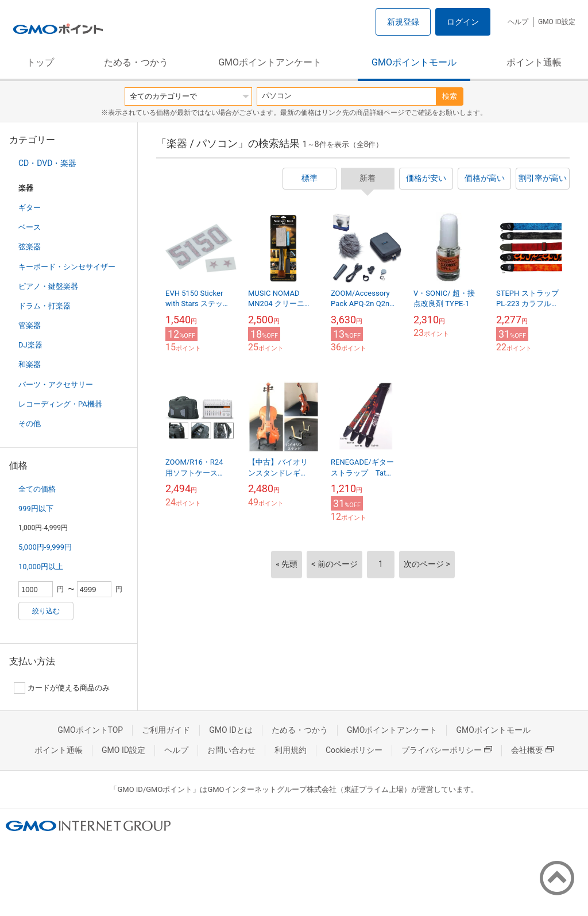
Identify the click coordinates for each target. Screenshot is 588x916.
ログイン (463, 22)
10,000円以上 (41, 567)
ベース (30, 227)
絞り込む (46, 611)
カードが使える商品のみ (62, 688)
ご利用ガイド (166, 730)
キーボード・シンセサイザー (67, 267)
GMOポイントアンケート (270, 62)
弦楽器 (30, 247)
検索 (450, 96)
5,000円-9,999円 (45, 547)
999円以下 (36, 509)
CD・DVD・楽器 (47, 163)
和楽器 (30, 364)
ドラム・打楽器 (45, 306)
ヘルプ (518, 22)
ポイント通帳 (534, 62)
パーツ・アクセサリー (56, 384)
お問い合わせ (231, 750)
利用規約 (291, 750)
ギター (30, 208)
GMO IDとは (231, 730)
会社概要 (532, 750)
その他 (30, 424)
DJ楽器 (30, 345)
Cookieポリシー (354, 750)
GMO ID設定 (557, 22)
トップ (40, 62)
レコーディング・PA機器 (60, 404)
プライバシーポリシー (447, 750)
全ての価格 (37, 489)
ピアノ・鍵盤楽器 (48, 286)
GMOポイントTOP (90, 730)
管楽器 (30, 325)
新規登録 (403, 22)
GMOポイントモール (414, 62)
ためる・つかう (136, 62)
